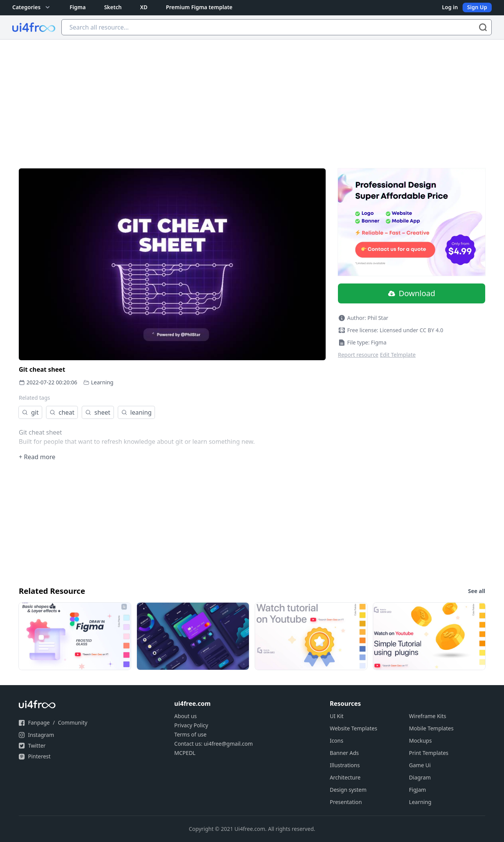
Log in (450, 7)
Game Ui (420, 765)
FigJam (417, 790)
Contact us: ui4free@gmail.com (213, 744)
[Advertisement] (252, 97)
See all (477, 591)
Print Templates (429, 753)
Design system (348, 790)
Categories (32, 7)
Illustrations (345, 765)
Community (73, 723)
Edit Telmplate (398, 355)
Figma (78, 7)
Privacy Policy (191, 725)
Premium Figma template (199, 7)
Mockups (420, 741)
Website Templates (354, 728)
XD (144, 7)
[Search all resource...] (277, 27)
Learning (102, 382)
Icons (337, 741)
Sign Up (477, 7)
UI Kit (337, 716)
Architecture (345, 777)
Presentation (346, 802)
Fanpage (39, 723)
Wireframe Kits (427, 716)
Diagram (420, 777)
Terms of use (190, 734)
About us (185, 716)
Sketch (113, 7)
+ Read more (37, 457)
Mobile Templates (431, 728)
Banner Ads (344, 753)
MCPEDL (185, 753)
